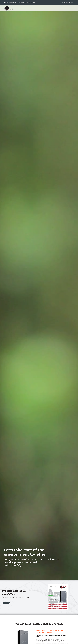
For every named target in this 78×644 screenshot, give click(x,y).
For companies (35, 8)
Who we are (25, 8)
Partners (44, 8)
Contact (71, 8)
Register (68, 2)
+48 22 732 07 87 (22, 2)
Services (58, 8)
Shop (65, 8)
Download (6, 603)
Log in (63, 2)
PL (73, 2)
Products (51, 8)
